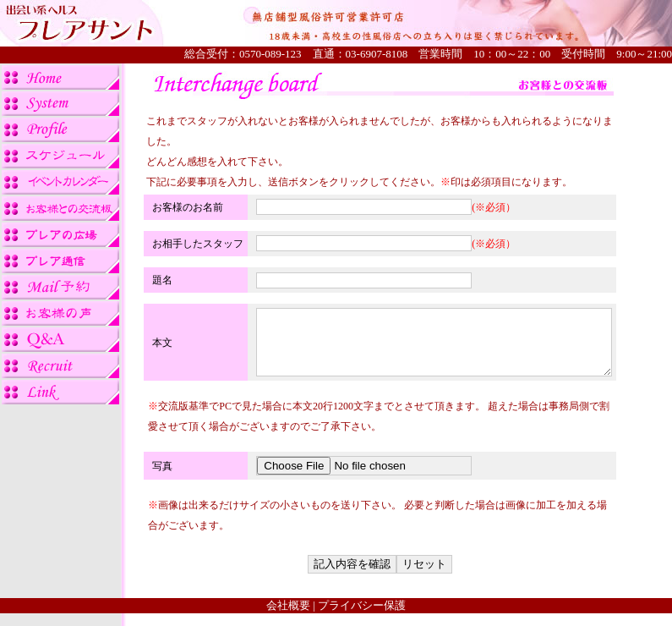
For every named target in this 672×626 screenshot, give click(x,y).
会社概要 (288, 618)
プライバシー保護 (362, 618)
